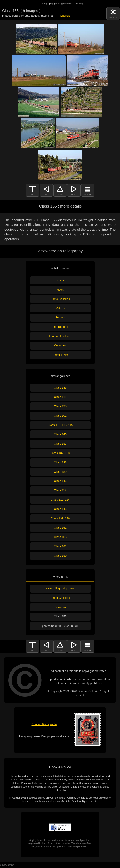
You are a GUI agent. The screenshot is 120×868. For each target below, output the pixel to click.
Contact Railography (45, 724)
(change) (66, 16)
